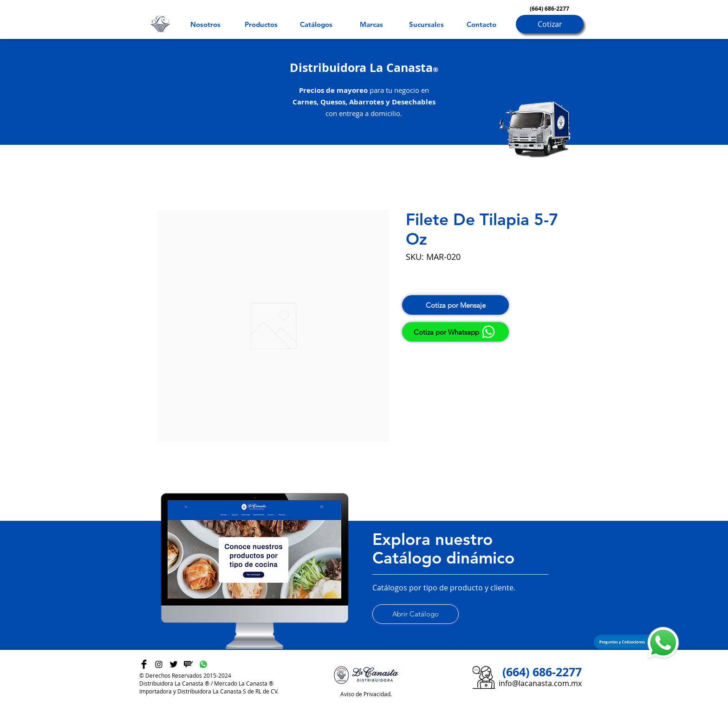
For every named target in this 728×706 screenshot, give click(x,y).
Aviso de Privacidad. (366, 694)
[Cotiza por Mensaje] (455, 305)
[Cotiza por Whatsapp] (455, 332)
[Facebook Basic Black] (144, 664)
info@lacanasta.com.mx (540, 683)
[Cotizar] (550, 24)
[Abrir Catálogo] (416, 614)
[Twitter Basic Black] (174, 664)
